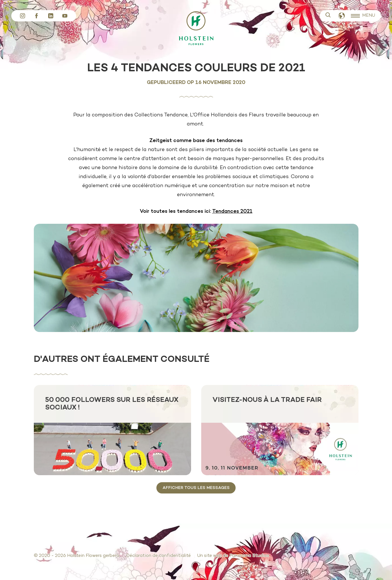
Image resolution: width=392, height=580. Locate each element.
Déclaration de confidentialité (159, 556)
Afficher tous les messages (196, 488)
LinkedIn (51, 16)
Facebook (37, 16)
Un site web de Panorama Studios (233, 556)
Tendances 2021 (232, 212)
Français (342, 16)
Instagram (23, 16)
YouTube (65, 16)
